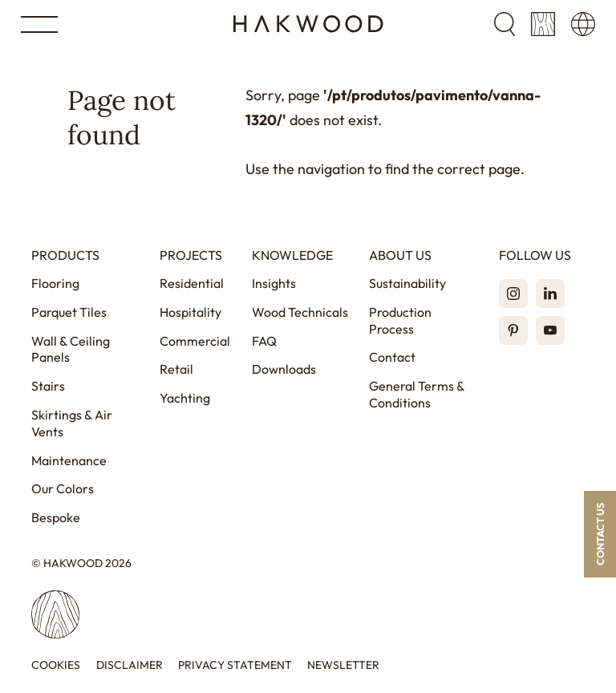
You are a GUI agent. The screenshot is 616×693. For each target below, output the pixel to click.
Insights (274, 283)
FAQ (264, 341)
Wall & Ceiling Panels (71, 349)
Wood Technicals (300, 312)
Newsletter (343, 665)
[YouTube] (550, 330)
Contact (392, 357)
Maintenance (69, 460)
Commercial (195, 341)
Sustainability (407, 283)
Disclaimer (130, 665)
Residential (192, 283)
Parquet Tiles (69, 312)
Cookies (56, 665)
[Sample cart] (543, 24)
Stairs (48, 386)
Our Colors (63, 488)
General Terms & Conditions (417, 394)
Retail (176, 369)
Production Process (400, 320)
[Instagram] (513, 294)
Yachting (185, 398)
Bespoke (56, 517)
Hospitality (190, 312)
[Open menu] (39, 24)
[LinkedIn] (550, 294)
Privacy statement (235, 665)
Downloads (284, 369)
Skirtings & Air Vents (72, 423)
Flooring (55, 283)
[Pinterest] (513, 330)
